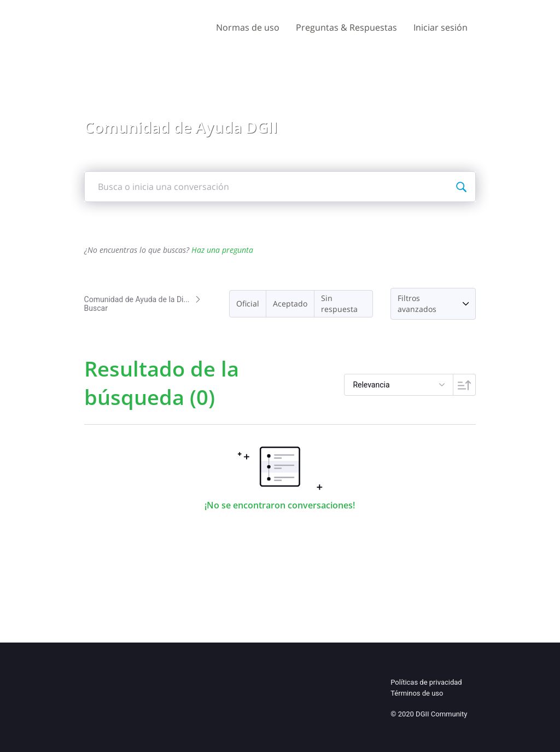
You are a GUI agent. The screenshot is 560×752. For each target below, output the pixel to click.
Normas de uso (248, 27)
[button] (248, 304)
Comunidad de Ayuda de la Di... (137, 299)
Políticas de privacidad (426, 682)
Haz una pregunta (222, 250)
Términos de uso (417, 693)
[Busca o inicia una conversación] (461, 187)
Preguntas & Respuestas (346, 27)
